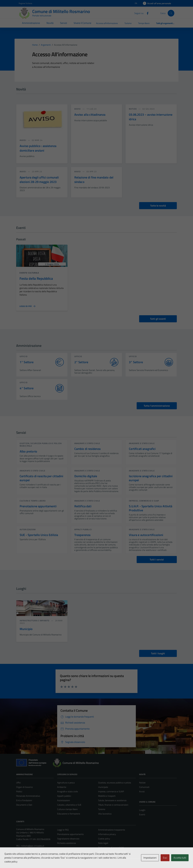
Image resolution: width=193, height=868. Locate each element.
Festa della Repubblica (36, 278)
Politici (19, 791)
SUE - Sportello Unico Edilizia (39, 535)
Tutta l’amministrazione (157, 406)
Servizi (64, 23)
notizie (133, 109)
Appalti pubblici (83, 529)
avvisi (23, 140)
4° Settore (27, 388)
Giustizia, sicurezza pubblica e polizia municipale (41, 445)
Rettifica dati (83, 506)
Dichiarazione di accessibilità (111, 847)
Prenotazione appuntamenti (38, 506)
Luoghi (142, 810)
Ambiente (62, 787)
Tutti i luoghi (158, 653)
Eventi (142, 814)
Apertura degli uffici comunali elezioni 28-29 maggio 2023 (39, 180)
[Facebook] (146, 13)
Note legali (103, 843)
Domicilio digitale (86, 476)
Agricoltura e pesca (66, 783)
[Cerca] (171, 13)
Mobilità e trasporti (107, 796)
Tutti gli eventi (158, 319)
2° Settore (81, 362)
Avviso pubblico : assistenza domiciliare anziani (38, 148)
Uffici (18, 783)
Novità (50, 23)
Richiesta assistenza (67, 843)
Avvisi (142, 791)
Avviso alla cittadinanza (90, 115)
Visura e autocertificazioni (146, 535)
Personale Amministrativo (28, 796)
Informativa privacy (107, 834)
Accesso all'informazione (107, 23)
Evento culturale (29, 273)
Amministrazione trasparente (112, 830)
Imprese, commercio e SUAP (144, 501)
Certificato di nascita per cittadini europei (41, 478)
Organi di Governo (24, 787)
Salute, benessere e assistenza (112, 800)
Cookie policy (104, 839)
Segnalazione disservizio (68, 839)
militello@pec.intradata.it (33, 846)
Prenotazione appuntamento (70, 834)
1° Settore (27, 362)
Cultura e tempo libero (33, 501)
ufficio (24, 356)
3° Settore (136, 362)
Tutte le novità (158, 206)
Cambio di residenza (88, 449)
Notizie (142, 783)
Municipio (26, 629)
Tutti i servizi (157, 560)
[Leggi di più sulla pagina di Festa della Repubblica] (27, 306)
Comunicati (144, 787)
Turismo (128, 23)
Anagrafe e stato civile (87, 443)
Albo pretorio (28, 451)
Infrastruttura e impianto (35, 621)
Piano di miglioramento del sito (112, 852)
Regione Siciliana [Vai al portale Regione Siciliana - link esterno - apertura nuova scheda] (25, 3)
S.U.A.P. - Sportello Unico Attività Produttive (151, 508)
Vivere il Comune (82, 23)
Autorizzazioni (28, 529)
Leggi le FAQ (63, 830)
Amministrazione (31, 23)
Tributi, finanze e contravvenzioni (113, 805)
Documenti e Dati (24, 805)
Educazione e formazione (69, 814)
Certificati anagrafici (142, 449)
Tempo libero (144, 23)
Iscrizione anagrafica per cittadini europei (151, 478)
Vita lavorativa (105, 814)
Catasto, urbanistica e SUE (69, 805)
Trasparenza (82, 535)
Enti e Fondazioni (24, 800)
